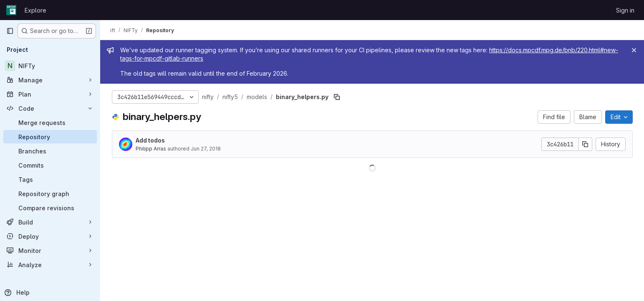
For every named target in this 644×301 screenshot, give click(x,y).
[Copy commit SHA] (586, 144)
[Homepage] (11, 10)
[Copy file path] (337, 97)
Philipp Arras (151, 149)
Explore (35, 10)
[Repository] (50, 137)
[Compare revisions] (50, 208)
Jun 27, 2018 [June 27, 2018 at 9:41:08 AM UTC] (206, 149)
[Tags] (50, 179)
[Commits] (50, 165)
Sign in (625, 10)
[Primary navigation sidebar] (10, 31)
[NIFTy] (50, 66)
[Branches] (50, 151)
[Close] (634, 50)
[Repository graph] (50, 194)
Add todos (150, 140)
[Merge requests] (50, 122)
